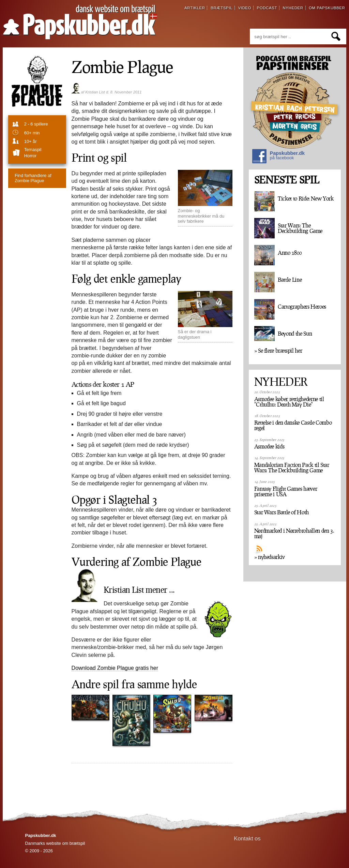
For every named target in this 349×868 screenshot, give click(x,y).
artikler (195, 8)
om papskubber (327, 8)
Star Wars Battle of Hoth (282, 512)
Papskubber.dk (278, 157)
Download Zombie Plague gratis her (115, 668)
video (245, 8)
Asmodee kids (269, 446)
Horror (30, 156)
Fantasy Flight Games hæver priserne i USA (286, 491)
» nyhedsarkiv (270, 557)
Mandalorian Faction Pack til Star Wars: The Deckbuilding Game (292, 468)
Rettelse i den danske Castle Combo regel (293, 425)
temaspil (33, 150)
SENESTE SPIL (287, 180)
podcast (267, 8)
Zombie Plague (33, 178)
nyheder (293, 8)
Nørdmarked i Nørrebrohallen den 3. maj (294, 533)
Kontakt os (247, 838)
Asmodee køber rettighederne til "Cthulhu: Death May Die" (289, 402)
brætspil (222, 8)
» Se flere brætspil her (278, 351)
